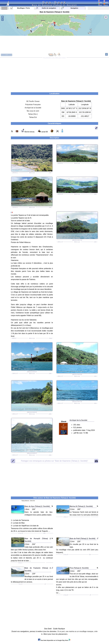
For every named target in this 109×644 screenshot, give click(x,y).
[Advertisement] (54, 74)
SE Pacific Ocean (33, 101)
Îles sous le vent (33, 111)
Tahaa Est (33, 117)
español (106, 5)
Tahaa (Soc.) (33, 114)
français (106, 2)
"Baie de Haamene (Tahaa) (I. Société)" (54, 461)
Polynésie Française (33, 105)
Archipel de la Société (33, 108)
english (100, 2)
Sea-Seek (54, 2)
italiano (100, 5)
